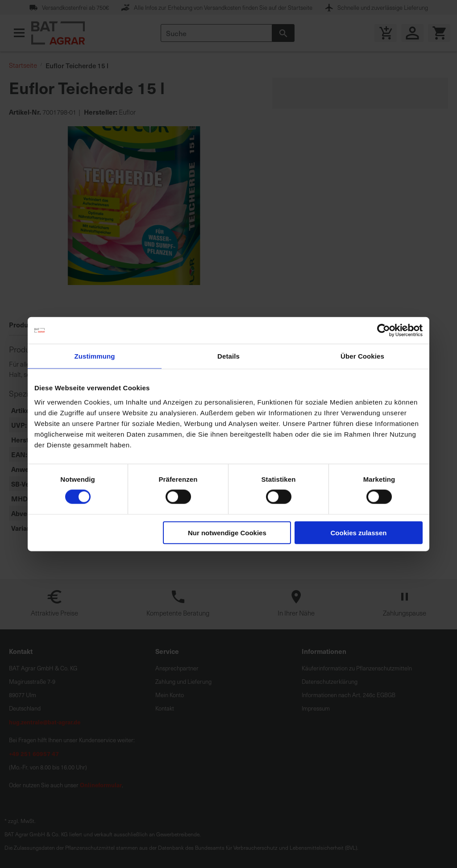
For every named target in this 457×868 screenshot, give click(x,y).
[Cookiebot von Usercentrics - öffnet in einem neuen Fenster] (384, 331)
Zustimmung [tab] (95, 356)
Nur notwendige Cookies (227, 532)
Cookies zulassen (359, 532)
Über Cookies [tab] (362, 356)
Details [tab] (228, 356)
